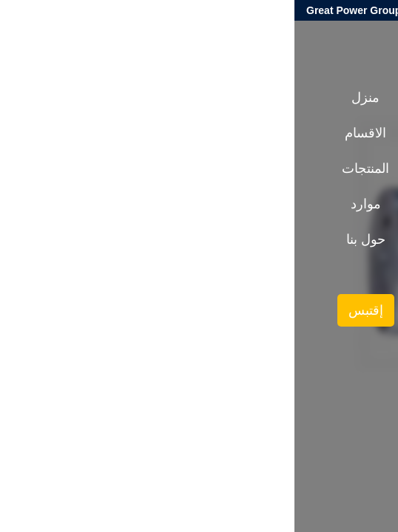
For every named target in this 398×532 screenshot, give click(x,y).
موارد (71, 204)
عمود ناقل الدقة (246, 257)
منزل (71, 98)
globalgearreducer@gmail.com (316, 10)
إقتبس (71, 310)
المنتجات (308, 257)
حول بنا (71, 239)
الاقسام (71, 133)
